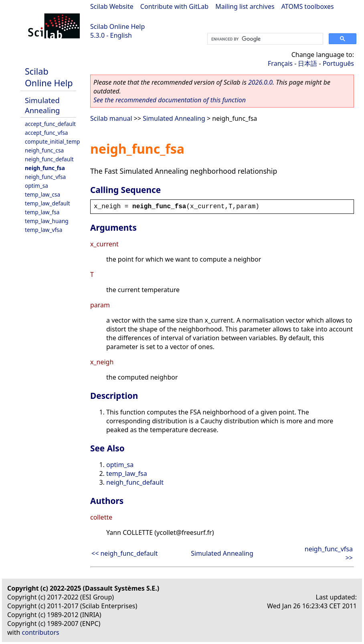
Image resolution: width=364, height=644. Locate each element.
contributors (41, 632)
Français (280, 63)
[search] (264, 39)
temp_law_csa (42, 194)
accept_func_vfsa (46, 133)
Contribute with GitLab (174, 6)
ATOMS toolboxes (308, 6)
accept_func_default (50, 124)
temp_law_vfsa (43, 230)
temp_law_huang (47, 221)
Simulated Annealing (42, 105)
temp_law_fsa (42, 212)
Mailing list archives (245, 6)
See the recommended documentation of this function (170, 100)
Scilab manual (111, 118)
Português (338, 63)
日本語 (307, 63)
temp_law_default (48, 203)
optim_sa (36, 186)
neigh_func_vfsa (45, 177)
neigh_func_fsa (45, 168)
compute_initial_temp (52, 141)
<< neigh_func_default (125, 553)
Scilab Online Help (117, 26)
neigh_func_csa (44, 150)
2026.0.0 (260, 82)
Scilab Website (112, 6)
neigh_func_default (49, 159)
